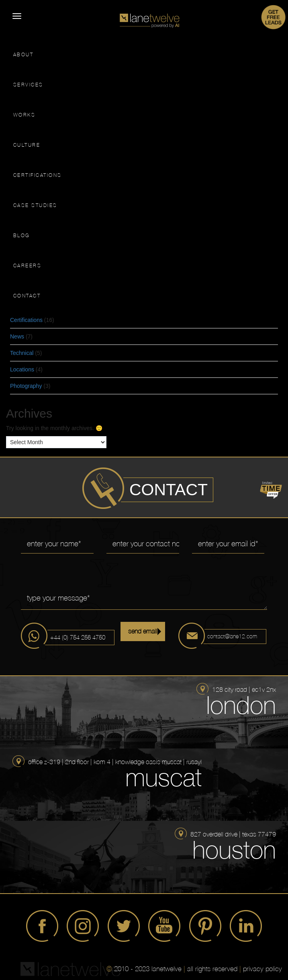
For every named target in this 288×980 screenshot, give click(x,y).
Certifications (26, 320)
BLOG (22, 236)
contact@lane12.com (232, 636)
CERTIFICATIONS (38, 175)
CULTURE (27, 145)
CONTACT (27, 296)
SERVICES (28, 85)
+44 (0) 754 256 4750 (78, 637)
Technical (22, 353)
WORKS (25, 115)
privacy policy (262, 969)
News (17, 336)
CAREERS (28, 266)
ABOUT (23, 55)
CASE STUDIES (35, 205)
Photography (26, 386)
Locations (22, 369)
